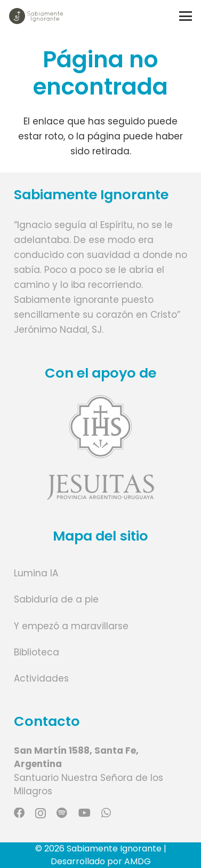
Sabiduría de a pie (56, 599)
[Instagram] (41, 814)
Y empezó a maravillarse (71, 626)
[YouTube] (85, 813)
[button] (185, 16)
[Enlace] (101, 447)
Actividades (41, 678)
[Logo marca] (36, 16)
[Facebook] (19, 813)
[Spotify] (62, 813)
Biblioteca (37, 652)
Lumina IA (36, 573)
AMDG (138, 861)
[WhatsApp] (106, 813)
